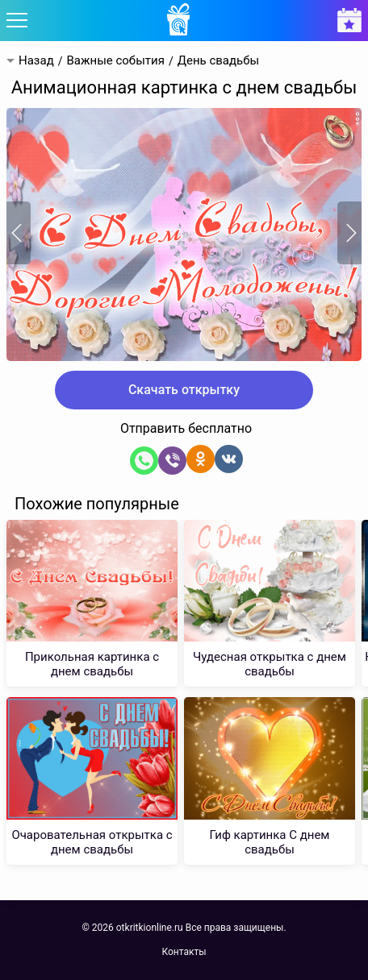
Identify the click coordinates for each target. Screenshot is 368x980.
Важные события (115, 61)
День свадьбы (218, 61)
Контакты (184, 952)
